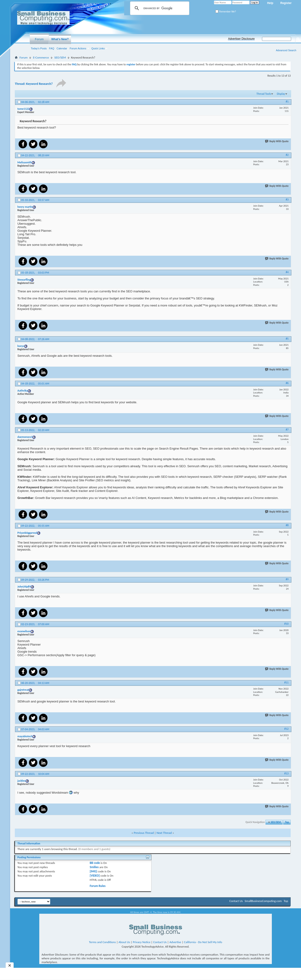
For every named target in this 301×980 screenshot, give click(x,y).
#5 (287, 339)
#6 (287, 383)
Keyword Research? (39, 84)
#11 (286, 682)
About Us (124, 942)
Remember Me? (226, 12)
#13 (286, 773)
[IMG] (94, 871)
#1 (287, 102)
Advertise (175, 942)
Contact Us (236, 901)
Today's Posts (39, 48)
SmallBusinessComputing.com (263, 901)
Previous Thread (144, 833)
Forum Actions (78, 48)
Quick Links (98, 48)
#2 (287, 155)
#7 (287, 430)
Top (287, 822)
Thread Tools (264, 94)
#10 (286, 624)
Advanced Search (286, 50)
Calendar (62, 48)
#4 (287, 272)
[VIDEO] (95, 876)
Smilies (94, 867)
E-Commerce (41, 57)
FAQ (52, 48)
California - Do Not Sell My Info (203, 942)
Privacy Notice (142, 942)
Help (270, 3)
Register (286, 3)
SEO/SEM (60, 57)
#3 (287, 200)
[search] (159, 8)
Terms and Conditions (102, 942)
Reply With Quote (277, 141)
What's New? (60, 39)
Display (281, 94)
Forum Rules (98, 886)
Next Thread (164, 833)
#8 (287, 525)
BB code (95, 863)
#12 (286, 729)
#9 (287, 579)
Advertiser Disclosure (241, 39)
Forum (39, 39)
